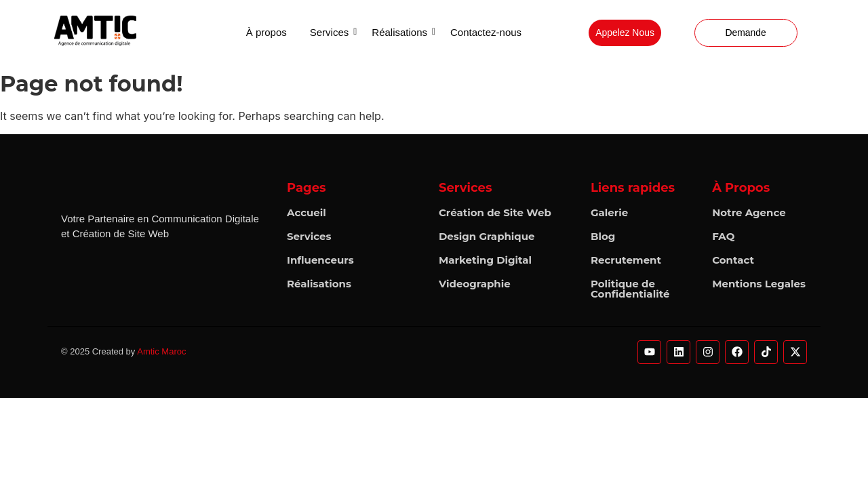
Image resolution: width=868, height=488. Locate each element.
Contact (733, 260)
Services (332, 32)
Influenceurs (320, 260)
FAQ (723, 236)
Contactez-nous (486, 32)
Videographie (475, 284)
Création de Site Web (495, 212)
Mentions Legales (759, 284)
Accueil (307, 212)
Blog (603, 236)
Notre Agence (749, 212)
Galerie (609, 212)
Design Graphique (487, 236)
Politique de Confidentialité (630, 289)
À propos (267, 32)
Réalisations (402, 32)
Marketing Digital (485, 260)
